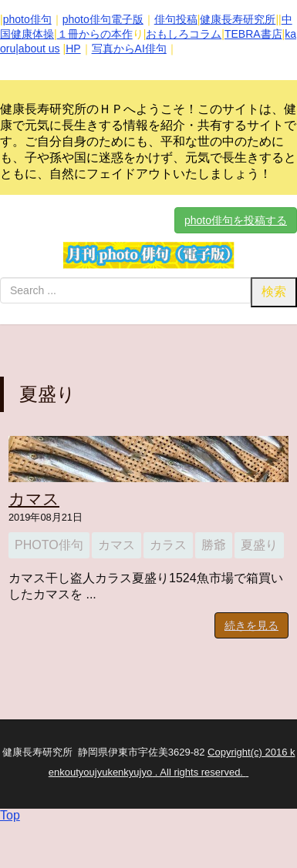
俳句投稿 (176, 19)
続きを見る (251, 625)
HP (73, 49)
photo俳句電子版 (103, 19)
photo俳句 (27, 19)
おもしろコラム (184, 34)
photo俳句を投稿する (236, 220)
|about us (37, 49)
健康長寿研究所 (238, 19)
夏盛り (259, 545)
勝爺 (214, 545)
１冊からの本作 (95, 34)
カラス (168, 545)
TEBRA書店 (253, 34)
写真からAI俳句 (129, 49)
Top (10, 815)
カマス (34, 499)
